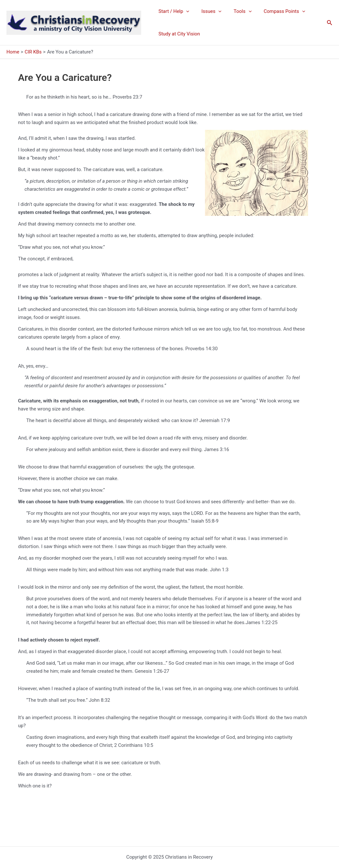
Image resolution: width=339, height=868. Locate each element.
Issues (208, 11)
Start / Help (173, 11)
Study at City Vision (178, 34)
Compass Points (276, 11)
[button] (330, 23)
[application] (185, 11)
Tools (237, 11)
